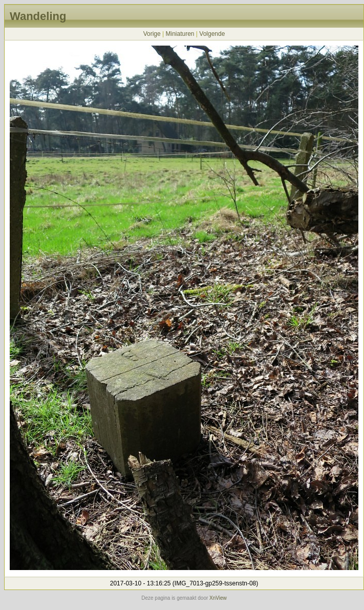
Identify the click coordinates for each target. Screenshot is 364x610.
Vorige (152, 34)
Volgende (212, 34)
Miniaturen (180, 34)
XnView (218, 598)
